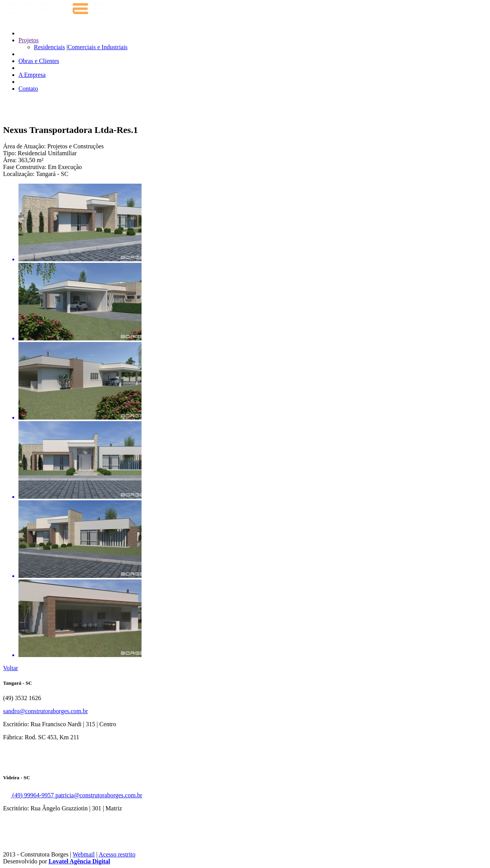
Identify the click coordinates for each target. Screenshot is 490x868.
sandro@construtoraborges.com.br (46, 711)
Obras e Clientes (39, 61)
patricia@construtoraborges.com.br (99, 795)
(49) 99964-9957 (29, 795)
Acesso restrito (117, 854)
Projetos (28, 40)
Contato (28, 89)
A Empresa (32, 75)
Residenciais (49, 47)
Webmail (84, 854)
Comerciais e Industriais (98, 47)
